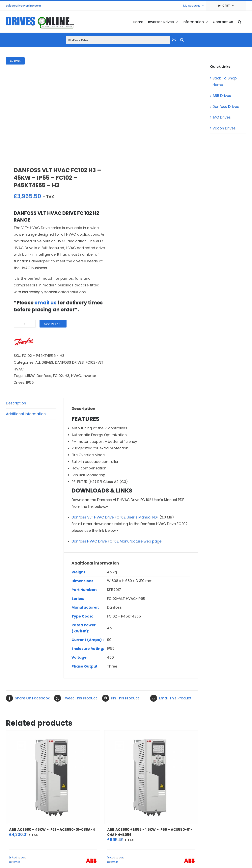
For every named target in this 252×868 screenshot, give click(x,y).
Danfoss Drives (226, 106)
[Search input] (118, 40)
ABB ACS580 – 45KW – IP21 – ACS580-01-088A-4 (52, 829)
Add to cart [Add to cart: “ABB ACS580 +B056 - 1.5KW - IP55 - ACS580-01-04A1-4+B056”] (117, 857)
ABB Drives (222, 96)
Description (16, 403)
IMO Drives (222, 117)
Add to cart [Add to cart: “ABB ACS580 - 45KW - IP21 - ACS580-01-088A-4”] (19, 857)
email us (46, 303)
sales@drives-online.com (23, 6)
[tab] (31, 403)
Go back (15, 61)
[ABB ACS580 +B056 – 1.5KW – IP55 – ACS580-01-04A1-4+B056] (151, 777)
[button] (240, 22)
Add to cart (53, 324)
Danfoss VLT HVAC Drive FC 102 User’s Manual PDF (115, 517)
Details (16, 862)
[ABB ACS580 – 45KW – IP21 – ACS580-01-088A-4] (53, 777)
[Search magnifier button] (182, 40)
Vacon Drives (224, 128)
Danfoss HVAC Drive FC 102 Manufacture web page (116, 541)
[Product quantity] (25, 324)
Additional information (26, 414)
